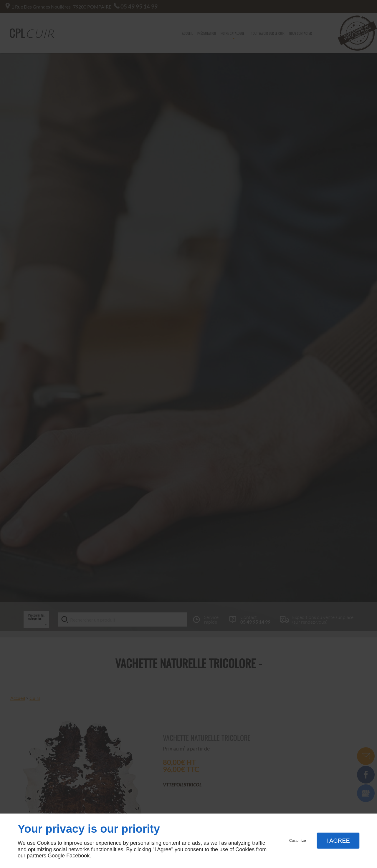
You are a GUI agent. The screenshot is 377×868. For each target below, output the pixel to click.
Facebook (78, 856)
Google (56, 856)
